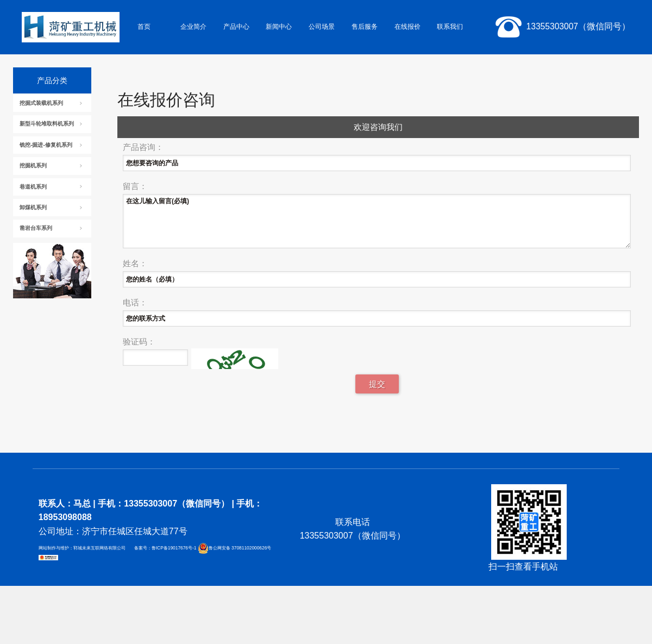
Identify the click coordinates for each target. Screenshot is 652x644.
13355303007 (561, 27)
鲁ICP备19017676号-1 (175, 548)
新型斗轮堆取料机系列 (47, 124)
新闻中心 (279, 27)
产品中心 (236, 27)
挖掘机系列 (33, 165)
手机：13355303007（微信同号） (163, 504)
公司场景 (322, 27)
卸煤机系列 (33, 207)
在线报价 (407, 27)
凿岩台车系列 (36, 228)
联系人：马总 (65, 504)
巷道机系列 (33, 187)
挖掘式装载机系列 (41, 103)
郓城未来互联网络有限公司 (99, 548)
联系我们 (450, 27)
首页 (144, 27)
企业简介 (193, 27)
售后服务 (365, 27)
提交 (377, 384)
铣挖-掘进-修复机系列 (46, 145)
